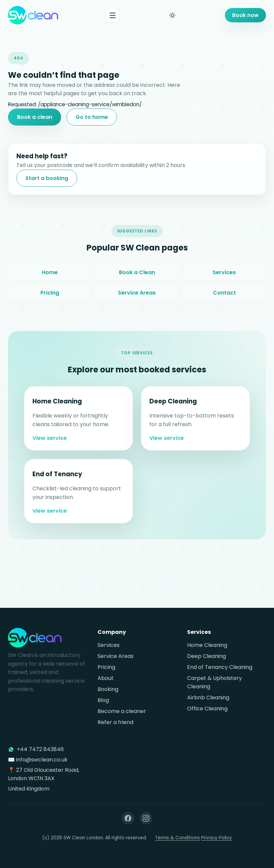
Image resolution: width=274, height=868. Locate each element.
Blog (103, 700)
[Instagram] (146, 818)
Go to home (92, 117)
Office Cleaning (207, 709)
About (106, 678)
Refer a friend (115, 722)
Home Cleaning (207, 645)
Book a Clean (137, 279)
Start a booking (47, 178)
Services (224, 279)
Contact (224, 299)
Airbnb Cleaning (208, 698)
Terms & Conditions (177, 838)
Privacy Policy (217, 838)
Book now (245, 15)
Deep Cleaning (207, 656)
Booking (108, 689)
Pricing (50, 299)
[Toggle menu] (113, 15)
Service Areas (137, 299)
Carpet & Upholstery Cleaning (215, 682)
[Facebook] (128, 818)
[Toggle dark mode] (172, 15)
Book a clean (35, 117)
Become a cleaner (122, 711)
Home (50, 279)
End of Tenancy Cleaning (220, 667)
